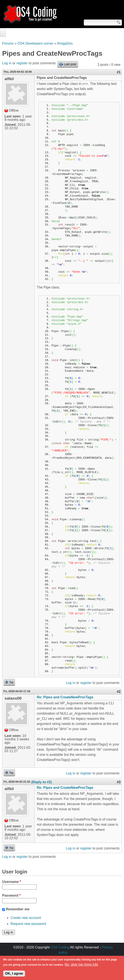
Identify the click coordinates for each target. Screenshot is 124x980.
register (22, 63)
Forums (8, 43)
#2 (119, 692)
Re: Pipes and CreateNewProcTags (65, 697)
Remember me (18, 909)
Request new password (28, 924)
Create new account (26, 918)
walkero (77, 958)
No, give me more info (81, 967)
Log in (7, 63)
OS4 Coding (60, 947)
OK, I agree (14, 976)
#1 (119, 72)
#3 (119, 782)
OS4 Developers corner (35, 43)
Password (11, 895)
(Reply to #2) (41, 782)
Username (12, 882)
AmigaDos (65, 43)
